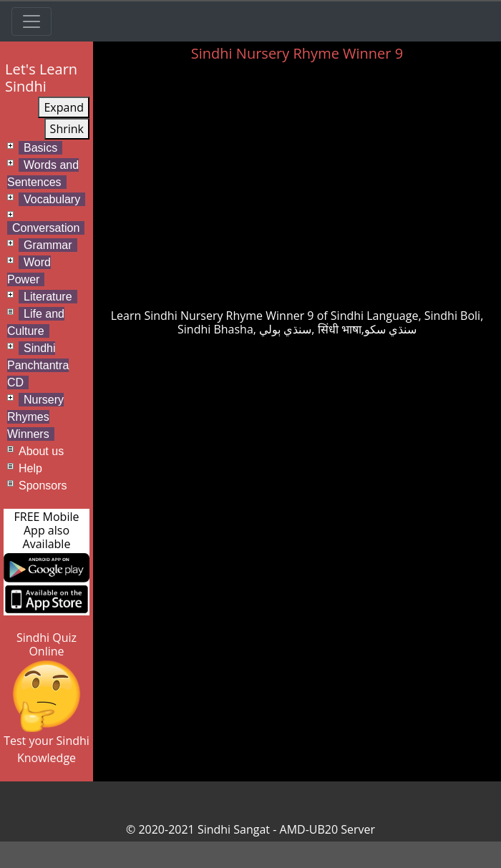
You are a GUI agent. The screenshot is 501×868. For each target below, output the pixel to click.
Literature (48, 297)
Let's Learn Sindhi (41, 78)
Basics (40, 148)
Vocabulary (52, 199)
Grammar (48, 245)
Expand (64, 107)
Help (30, 468)
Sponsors (43, 486)
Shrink (67, 129)
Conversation (46, 228)
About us (41, 451)
